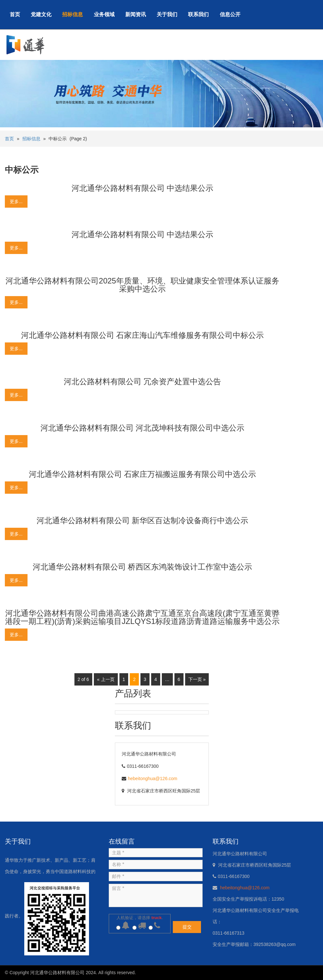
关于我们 (167, 14)
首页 (15, 14)
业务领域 (104, 14)
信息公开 (230, 14)
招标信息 (72, 14)
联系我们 (198, 14)
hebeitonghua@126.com (153, 778)
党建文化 (41, 14)
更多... (16, 202)
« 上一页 (106, 679)
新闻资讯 (136, 14)
